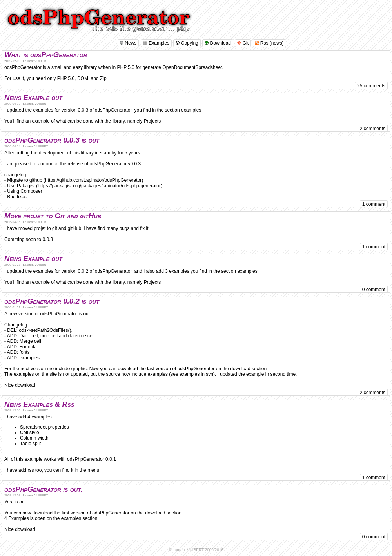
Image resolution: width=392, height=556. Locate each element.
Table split (30, 444)
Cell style (30, 433)
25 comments (371, 86)
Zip (103, 78)
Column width (34, 438)
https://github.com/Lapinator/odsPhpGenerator (93, 180)
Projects (152, 121)
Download (218, 43)
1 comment (374, 204)
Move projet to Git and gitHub (53, 216)
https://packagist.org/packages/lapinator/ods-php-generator (99, 186)
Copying (187, 43)
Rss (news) (269, 43)
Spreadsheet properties (44, 427)
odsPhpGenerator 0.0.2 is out (52, 301)
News (128, 43)
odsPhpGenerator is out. (44, 489)
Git (243, 43)
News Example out (33, 97)
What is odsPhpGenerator (46, 55)
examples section (79, 518)
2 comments (373, 129)
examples (191, 110)
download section (248, 369)
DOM (83, 78)
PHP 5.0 (66, 78)
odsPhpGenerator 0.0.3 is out (52, 140)
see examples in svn (192, 374)
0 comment (374, 290)
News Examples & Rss (39, 404)
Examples (156, 43)
